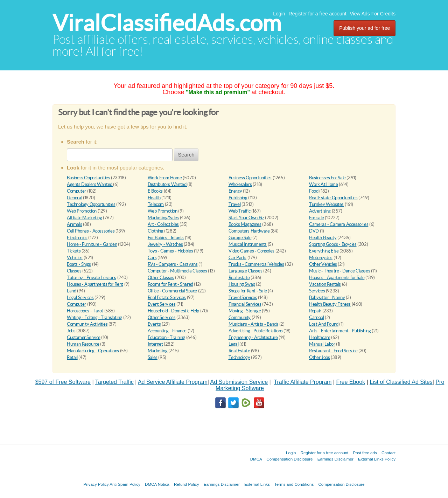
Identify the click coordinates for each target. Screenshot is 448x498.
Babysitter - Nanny (327, 298)
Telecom (156, 204)
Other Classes (161, 278)
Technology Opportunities (91, 204)
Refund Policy (187, 484)
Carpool (316, 317)
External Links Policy (377, 459)
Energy (235, 191)
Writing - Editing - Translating (94, 317)
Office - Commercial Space (172, 291)
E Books (155, 191)
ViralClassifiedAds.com (167, 23)
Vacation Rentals (325, 284)
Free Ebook (351, 382)
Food (314, 191)
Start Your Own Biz (246, 218)
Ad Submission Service (239, 382)
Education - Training (166, 337)
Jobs (71, 331)
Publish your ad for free (365, 28)
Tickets (74, 251)
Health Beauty (323, 238)
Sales (153, 357)
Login (279, 14)
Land (71, 291)
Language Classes (246, 271)
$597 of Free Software (63, 382)
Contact (388, 453)
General (74, 198)
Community (240, 317)
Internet (155, 344)
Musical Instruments (248, 244)
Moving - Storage (245, 311)
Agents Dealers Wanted (90, 184)
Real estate (239, 278)
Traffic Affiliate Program (303, 382)
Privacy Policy (96, 484)
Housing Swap (242, 284)
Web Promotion (82, 211)
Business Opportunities (88, 178)
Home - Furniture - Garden (92, 244)
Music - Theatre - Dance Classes (339, 271)
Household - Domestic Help (173, 311)
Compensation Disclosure (289, 459)
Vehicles (75, 258)
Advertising (320, 211)
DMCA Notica (157, 484)
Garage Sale (240, 238)
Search (186, 155)
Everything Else (324, 251)
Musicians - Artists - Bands (253, 324)
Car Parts (238, 258)
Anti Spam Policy (125, 484)
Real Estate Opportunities (333, 198)
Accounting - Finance (167, 331)
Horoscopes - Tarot (85, 311)
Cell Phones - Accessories (91, 231)
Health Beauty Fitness (330, 304)
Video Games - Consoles (251, 251)
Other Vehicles (323, 264)
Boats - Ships (79, 264)
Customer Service (84, 337)
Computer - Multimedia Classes (177, 271)
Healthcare (320, 337)
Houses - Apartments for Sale (337, 278)
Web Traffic (240, 211)
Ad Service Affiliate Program (173, 382)
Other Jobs (319, 357)
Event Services (162, 304)
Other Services (162, 317)
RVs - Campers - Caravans (173, 264)
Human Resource (83, 344)
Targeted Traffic (114, 382)
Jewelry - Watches (165, 244)
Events (154, 324)
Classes (74, 271)
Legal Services (80, 298)
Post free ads (365, 453)
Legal (234, 344)
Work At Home (323, 184)
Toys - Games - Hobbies (170, 251)
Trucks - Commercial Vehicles (256, 264)
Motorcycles (321, 258)
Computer (76, 191)
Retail (72, 357)
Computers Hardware (249, 231)
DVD (314, 231)
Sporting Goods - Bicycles (333, 244)
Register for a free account (318, 14)
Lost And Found (324, 324)
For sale (316, 218)
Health (154, 198)
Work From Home (165, 178)
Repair (315, 311)
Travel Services (243, 298)
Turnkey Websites (326, 204)
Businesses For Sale (328, 178)
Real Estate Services (167, 298)
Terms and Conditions (294, 484)
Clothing (156, 231)
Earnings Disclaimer (335, 459)
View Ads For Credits (373, 14)
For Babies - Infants (166, 238)
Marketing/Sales (163, 218)
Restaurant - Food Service (333, 351)
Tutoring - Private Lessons (92, 278)
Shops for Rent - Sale (248, 291)
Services (317, 291)
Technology (239, 357)
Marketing (158, 351)
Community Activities (87, 324)
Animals (74, 224)
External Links (257, 484)
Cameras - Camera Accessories (339, 224)
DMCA (256, 459)
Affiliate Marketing (85, 218)
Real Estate (239, 351)
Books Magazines (245, 224)
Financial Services (245, 304)
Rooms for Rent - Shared (170, 284)
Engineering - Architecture (253, 337)
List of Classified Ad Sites (401, 382)
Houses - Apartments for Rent (95, 284)
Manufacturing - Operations (93, 351)
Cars (152, 258)
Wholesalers (240, 184)
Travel (235, 204)
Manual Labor (322, 344)
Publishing (238, 198)
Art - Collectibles (163, 224)
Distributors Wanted (167, 184)
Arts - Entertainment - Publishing (340, 331)
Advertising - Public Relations (256, 331)
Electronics (77, 238)
